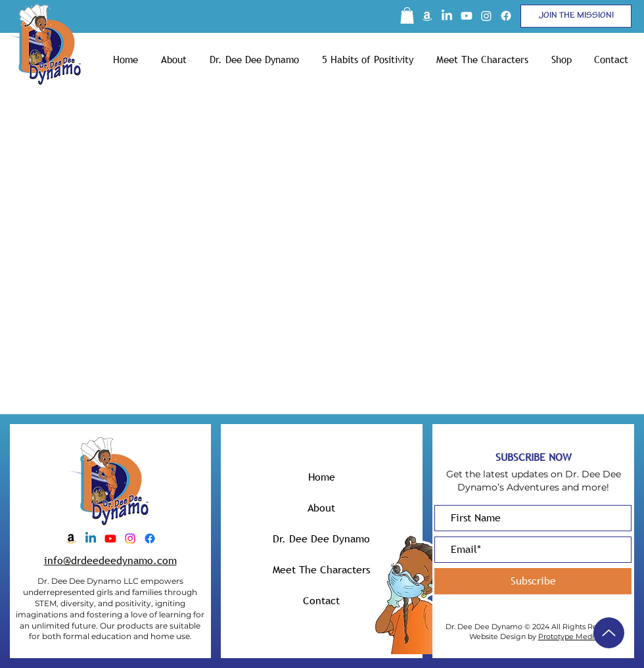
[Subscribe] (533, 581)
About (321, 508)
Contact (321, 600)
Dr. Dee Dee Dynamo (321, 538)
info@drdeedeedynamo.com (110, 560)
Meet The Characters (321, 569)
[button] (407, 15)
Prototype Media (568, 636)
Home (322, 477)
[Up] (609, 633)
